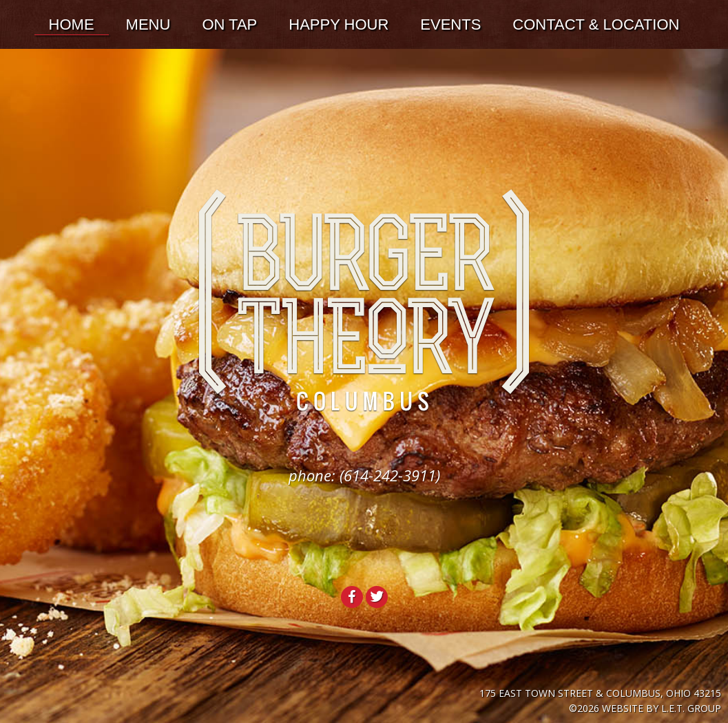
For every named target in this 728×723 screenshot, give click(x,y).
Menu (148, 24)
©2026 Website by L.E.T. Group (645, 708)
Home (72, 24)
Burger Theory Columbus (364, 301)
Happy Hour (339, 24)
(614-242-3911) (390, 475)
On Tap (229, 24)
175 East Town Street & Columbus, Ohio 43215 (600, 693)
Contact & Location (596, 24)
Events (450, 24)
